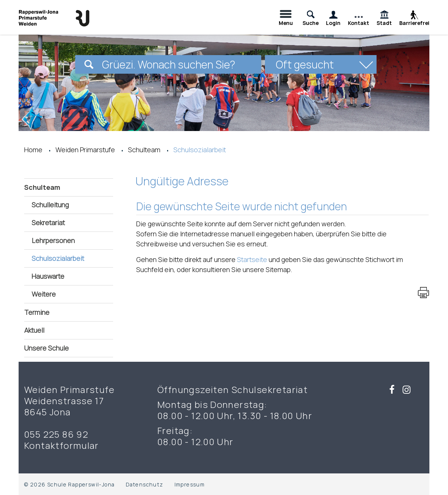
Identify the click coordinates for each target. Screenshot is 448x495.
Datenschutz (144, 484)
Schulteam (42, 187)
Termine (37, 312)
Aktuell (34, 330)
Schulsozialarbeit (72, 258)
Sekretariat (48, 223)
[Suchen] (89, 64)
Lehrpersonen (53, 240)
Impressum (190, 484)
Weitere (44, 294)
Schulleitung (50, 205)
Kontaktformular (62, 445)
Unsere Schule (47, 348)
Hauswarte (48, 276)
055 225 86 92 (56, 434)
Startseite (252, 259)
